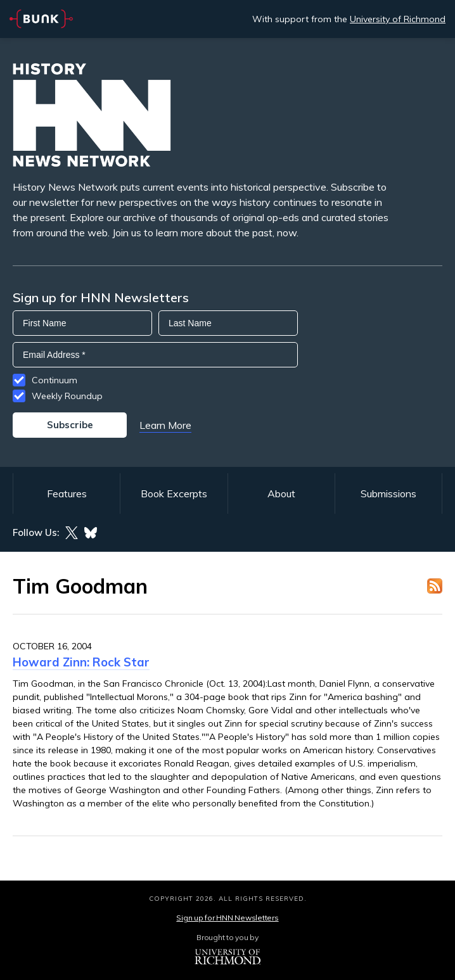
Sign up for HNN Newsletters (227, 918)
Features (67, 493)
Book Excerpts (174, 493)
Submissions (388, 493)
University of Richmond (398, 19)
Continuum (54, 380)
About (281, 493)
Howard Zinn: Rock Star (81, 662)
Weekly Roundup (67, 396)
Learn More (165, 425)
